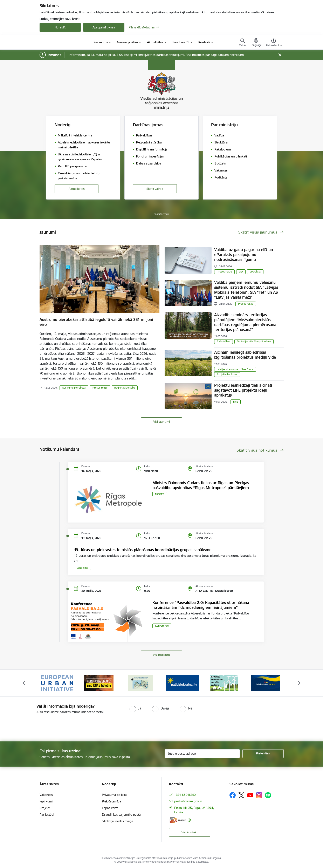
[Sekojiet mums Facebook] (233, 795)
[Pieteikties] (263, 754)
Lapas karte (110, 808)
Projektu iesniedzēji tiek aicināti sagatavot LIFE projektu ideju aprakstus (243, 390)
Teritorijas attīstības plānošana (254, 341)
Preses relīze (100, 388)
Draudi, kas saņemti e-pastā (121, 815)
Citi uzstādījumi (253, 129)
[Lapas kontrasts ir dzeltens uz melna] (273, 91)
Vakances (46, 795)
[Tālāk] (299, 683)
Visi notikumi (162, 655)
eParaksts (255, 272)
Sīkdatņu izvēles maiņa (118, 821)
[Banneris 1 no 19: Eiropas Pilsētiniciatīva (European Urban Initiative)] (57, 683)
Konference (162, 626)
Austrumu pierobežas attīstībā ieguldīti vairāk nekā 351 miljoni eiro (96, 322)
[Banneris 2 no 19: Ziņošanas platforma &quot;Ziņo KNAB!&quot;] (99, 683)
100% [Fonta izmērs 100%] (234, 69)
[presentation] (34, 726)
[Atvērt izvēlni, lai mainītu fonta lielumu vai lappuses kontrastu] (274, 43)
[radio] (135, 708)
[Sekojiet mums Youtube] (250, 795)
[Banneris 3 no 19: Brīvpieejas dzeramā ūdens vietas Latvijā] (141, 683)
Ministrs (160, 494)
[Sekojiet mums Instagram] (259, 795)
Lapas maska (267, 113)
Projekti (45, 808)
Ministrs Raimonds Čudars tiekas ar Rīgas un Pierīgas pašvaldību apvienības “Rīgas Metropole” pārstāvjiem (201, 485)
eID (241, 272)
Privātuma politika (114, 795)
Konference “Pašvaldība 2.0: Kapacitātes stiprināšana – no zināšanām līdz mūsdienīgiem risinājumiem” (202, 605)
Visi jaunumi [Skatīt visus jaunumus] (161, 422)
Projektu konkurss (227, 374)
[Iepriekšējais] (24, 683)
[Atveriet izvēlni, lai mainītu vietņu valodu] (256, 43)
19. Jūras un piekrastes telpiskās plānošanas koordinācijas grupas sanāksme (143, 550)
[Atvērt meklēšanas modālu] (243, 43)
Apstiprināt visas (104, 27)
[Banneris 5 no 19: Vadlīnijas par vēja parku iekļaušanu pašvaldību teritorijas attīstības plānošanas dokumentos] (224, 683)
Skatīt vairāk (155, 189)
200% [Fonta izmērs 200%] (271, 69)
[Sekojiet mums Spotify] (268, 795)
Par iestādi (47, 815)
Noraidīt (60, 27)
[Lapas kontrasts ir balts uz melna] (246, 91)
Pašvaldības (224, 341)
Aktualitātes (77, 189)
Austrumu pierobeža (74, 388)
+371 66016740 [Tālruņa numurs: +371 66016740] (185, 795)
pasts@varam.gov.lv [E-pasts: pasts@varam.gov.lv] (188, 801)
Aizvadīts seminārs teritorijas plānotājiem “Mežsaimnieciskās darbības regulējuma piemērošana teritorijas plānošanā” (245, 322)
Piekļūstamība (112, 801)
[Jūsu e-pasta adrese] (202, 754)
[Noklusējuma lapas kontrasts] (232, 91)
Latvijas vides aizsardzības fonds (235, 369)
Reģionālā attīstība (125, 388)
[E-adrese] (177, 820)
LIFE (236, 402)
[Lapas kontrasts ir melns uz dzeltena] (260, 91)
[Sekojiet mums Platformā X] (241, 795)
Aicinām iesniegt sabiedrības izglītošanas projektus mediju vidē (245, 355)
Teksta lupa (239, 113)
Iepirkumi (46, 801)
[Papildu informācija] (189, 820)
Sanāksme (82, 568)
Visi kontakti (190, 832)
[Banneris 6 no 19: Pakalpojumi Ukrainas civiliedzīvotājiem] (266, 683)
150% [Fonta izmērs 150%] (253, 69)
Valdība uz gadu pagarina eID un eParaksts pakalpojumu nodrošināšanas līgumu (244, 255)
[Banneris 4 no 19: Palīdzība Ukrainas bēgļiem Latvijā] (182, 683)
